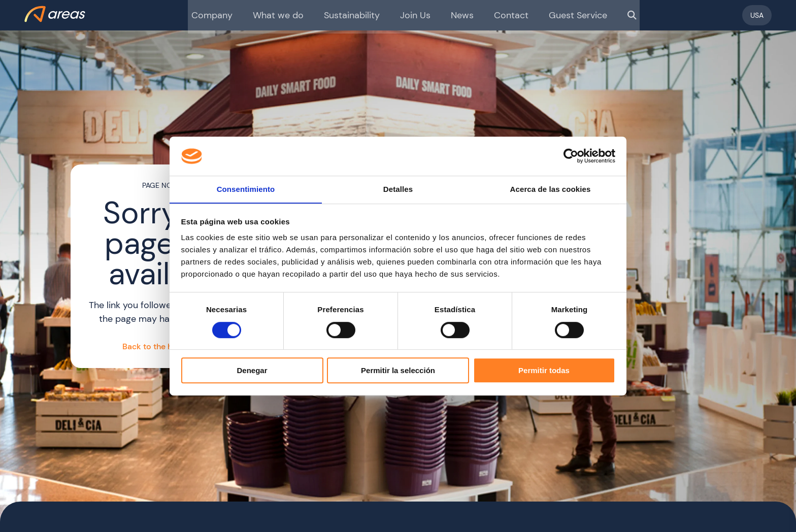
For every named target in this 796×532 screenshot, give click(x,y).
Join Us (414, 15)
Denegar (252, 371)
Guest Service (565, 15)
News (458, 15)
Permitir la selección (398, 371)
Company (226, 15)
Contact (504, 15)
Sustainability (355, 15)
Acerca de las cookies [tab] (551, 189)
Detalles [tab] (398, 189)
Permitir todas (544, 371)
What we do (287, 15)
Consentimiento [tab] (246, 189)
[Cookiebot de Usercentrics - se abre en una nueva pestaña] (571, 156)
